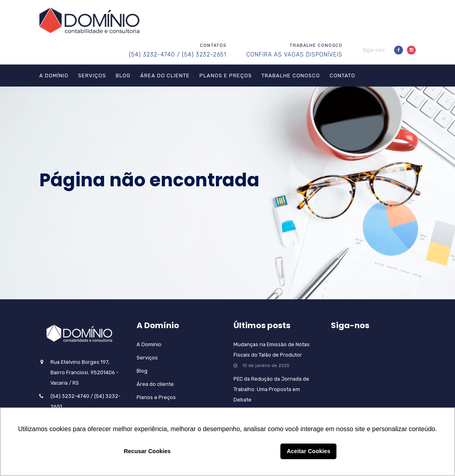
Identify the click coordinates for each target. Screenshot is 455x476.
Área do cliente (165, 76)
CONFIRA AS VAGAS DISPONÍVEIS (294, 55)
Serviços (92, 76)
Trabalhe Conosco (291, 76)
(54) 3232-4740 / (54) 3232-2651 (178, 55)
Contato (342, 76)
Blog (123, 76)
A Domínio (54, 76)
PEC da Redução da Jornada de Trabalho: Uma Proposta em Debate (271, 389)
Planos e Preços (226, 76)
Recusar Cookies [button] (147, 451)
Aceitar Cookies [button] (309, 451)
